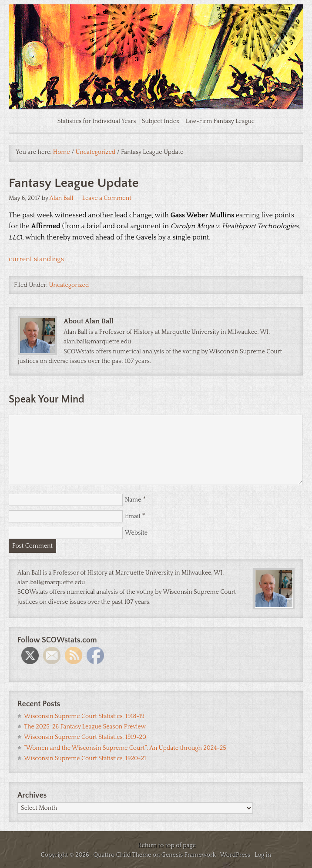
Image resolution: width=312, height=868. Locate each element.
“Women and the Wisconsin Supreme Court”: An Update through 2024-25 (125, 748)
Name (133, 500)
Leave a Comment (107, 198)
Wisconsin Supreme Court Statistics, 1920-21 (85, 758)
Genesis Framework (189, 855)
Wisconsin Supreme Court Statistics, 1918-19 (84, 716)
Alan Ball (62, 198)
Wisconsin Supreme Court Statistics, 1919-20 (85, 737)
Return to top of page (167, 845)
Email (133, 516)
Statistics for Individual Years (97, 121)
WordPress (235, 855)
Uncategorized (69, 285)
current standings (36, 259)
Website (136, 533)
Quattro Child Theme (122, 855)
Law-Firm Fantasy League (220, 121)
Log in (263, 855)
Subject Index (161, 121)
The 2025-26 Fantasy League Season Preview (85, 727)
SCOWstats (156, 30)
